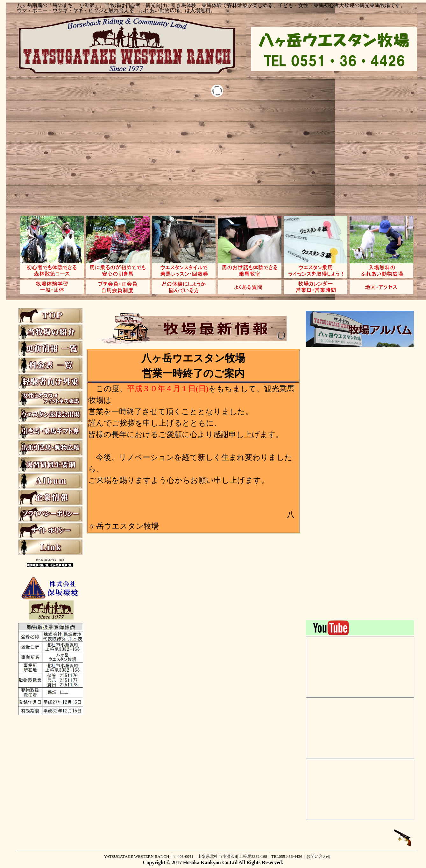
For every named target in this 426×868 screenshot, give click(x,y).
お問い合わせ (319, 856)
